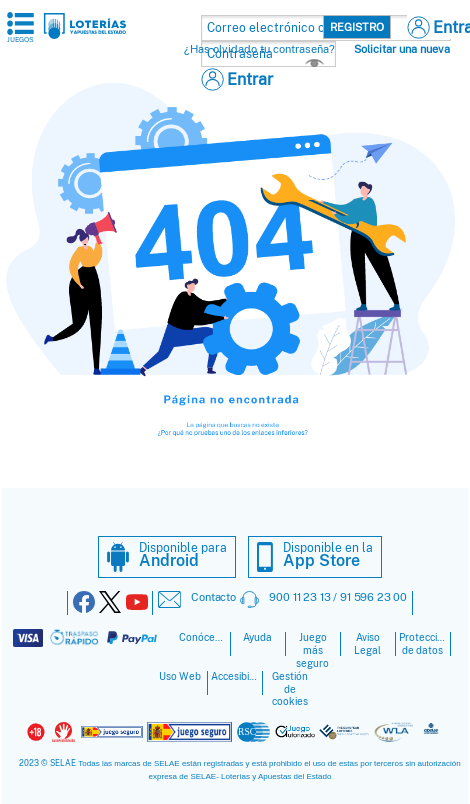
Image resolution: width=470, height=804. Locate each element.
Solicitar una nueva (402, 49)
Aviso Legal (367, 644)
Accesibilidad (235, 676)
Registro (357, 27)
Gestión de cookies (290, 689)
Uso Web (180, 676)
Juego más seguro (312, 650)
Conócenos (203, 637)
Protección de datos (423, 644)
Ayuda (257, 637)
